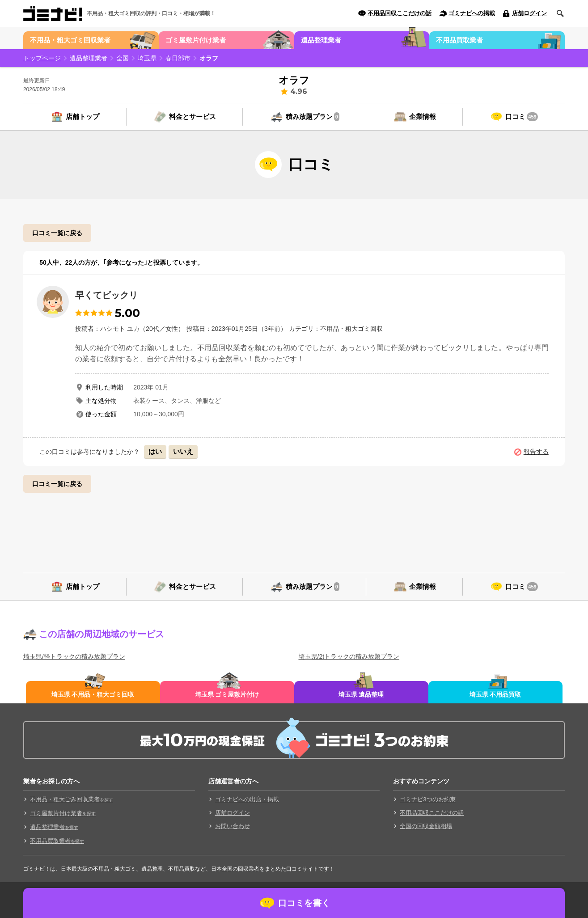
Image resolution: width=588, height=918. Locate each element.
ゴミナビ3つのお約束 (427, 799)
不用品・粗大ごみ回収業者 (72, 799)
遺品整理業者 (321, 40)
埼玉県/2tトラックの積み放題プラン (349, 656)
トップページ (42, 58)
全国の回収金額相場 (426, 826)
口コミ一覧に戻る (57, 233)
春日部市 (178, 58)
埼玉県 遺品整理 (361, 694)
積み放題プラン (313, 117)
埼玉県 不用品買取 (495, 694)
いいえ (183, 451)
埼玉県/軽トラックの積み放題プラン (74, 656)
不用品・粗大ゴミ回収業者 (70, 40)
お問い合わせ (233, 826)
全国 (123, 58)
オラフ (209, 58)
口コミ (521, 117)
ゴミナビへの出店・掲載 (247, 799)
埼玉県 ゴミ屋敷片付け (227, 694)
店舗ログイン (529, 13)
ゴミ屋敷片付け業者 (196, 40)
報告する (536, 452)
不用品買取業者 (459, 40)
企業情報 (423, 116)
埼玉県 (147, 58)
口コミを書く (304, 903)
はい (155, 451)
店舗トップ (82, 116)
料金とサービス (192, 116)
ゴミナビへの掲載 (472, 13)
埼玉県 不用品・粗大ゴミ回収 (93, 694)
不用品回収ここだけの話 (400, 13)
